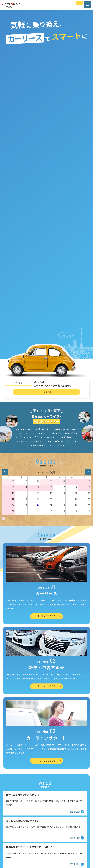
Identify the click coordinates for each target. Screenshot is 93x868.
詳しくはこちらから (49, 616)
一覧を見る (46, 392)
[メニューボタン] (87, 5)
